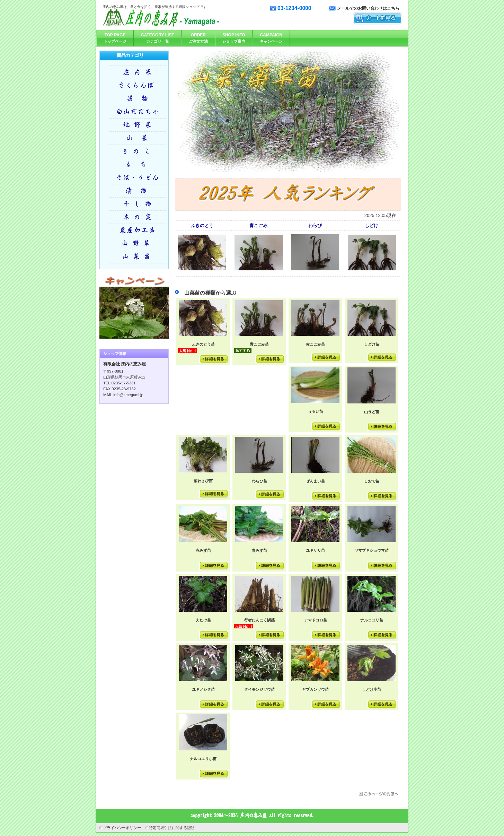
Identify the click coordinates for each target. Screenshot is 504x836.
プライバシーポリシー (122, 828)
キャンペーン (134, 306)
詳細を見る (214, 359)
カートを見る (378, 19)
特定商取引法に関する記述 (172, 828)
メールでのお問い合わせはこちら (368, 8)
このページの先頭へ (378, 794)
